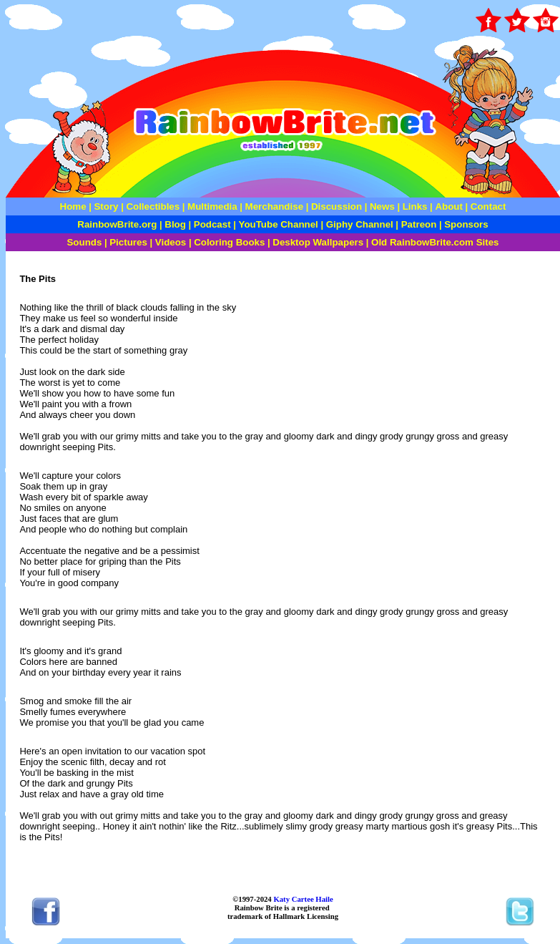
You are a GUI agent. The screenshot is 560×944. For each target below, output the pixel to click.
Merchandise (274, 206)
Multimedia (212, 206)
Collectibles (153, 206)
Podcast (212, 224)
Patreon (417, 224)
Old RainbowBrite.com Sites (435, 242)
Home (73, 206)
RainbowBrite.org (117, 224)
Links (415, 206)
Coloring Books (229, 242)
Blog (175, 224)
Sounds (84, 242)
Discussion (337, 206)
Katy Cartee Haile (303, 899)
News (381, 206)
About (450, 206)
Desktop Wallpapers (318, 242)
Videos (171, 242)
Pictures (129, 242)
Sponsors (466, 224)
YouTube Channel (279, 224)
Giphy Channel (360, 224)
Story (106, 206)
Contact (488, 206)
